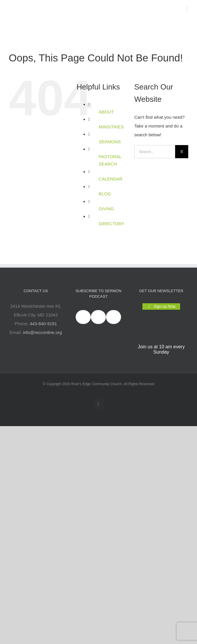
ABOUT (106, 112)
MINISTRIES (111, 127)
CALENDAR (111, 179)
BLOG (105, 194)
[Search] (182, 152)
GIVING (106, 209)
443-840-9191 (43, 324)
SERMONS (110, 142)
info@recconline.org (43, 332)
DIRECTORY (111, 224)
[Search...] (155, 152)
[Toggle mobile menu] (187, 9)
